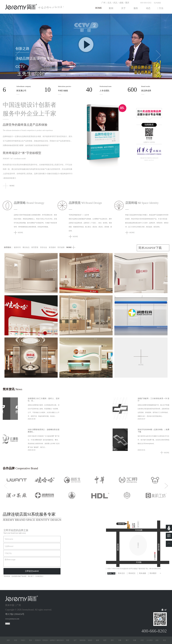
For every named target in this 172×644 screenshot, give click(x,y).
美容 (17, 640)
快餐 (136, 640)
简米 (32, 640)
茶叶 (113, 640)
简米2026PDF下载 (150, 248)
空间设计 (47, 640)
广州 (103, 3)
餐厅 (128, 640)
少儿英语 (151, 640)
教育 (106, 640)
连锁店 (91, 640)
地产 (76, 640)
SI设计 (24, 640)
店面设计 (39, 640)
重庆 (127, 3)
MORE (165, 453)
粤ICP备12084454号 (15, 614)
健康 (99, 640)
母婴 (69, 640)
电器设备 (84, 640)
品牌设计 (54, 640)
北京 (109, 3)
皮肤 (9, 640)
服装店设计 (61, 640)
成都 (121, 3)
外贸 (143, 640)
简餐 (121, 640)
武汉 (115, 3)
